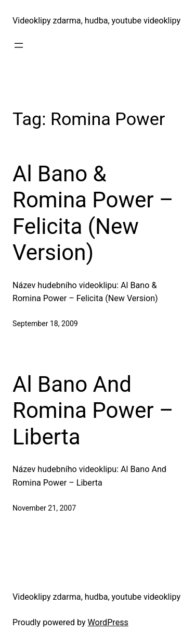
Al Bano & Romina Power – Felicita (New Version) (93, 213)
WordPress (108, 622)
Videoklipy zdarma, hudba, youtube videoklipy (96, 21)
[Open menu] (19, 45)
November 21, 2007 (44, 508)
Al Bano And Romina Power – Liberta (93, 411)
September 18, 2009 (45, 324)
